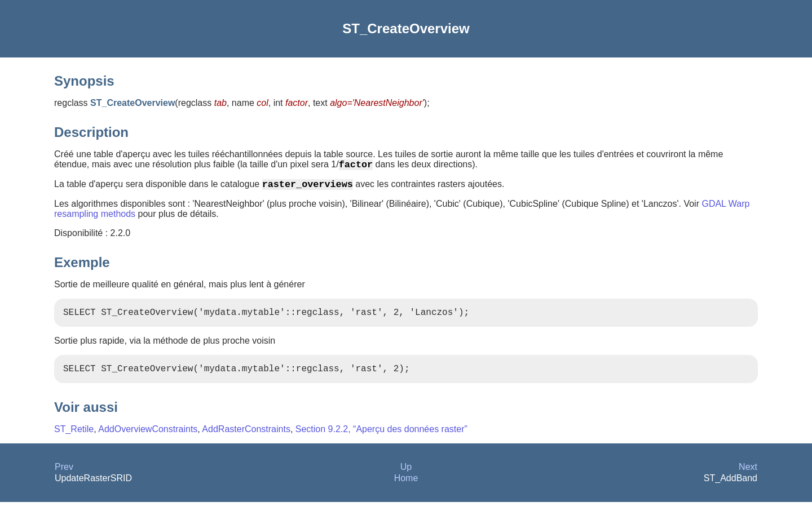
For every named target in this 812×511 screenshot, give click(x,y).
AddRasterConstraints (246, 438)
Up (406, 476)
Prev (64, 476)
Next (748, 476)
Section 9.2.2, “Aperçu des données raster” (381, 438)
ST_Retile (74, 438)
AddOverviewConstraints (148, 438)
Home (406, 487)
